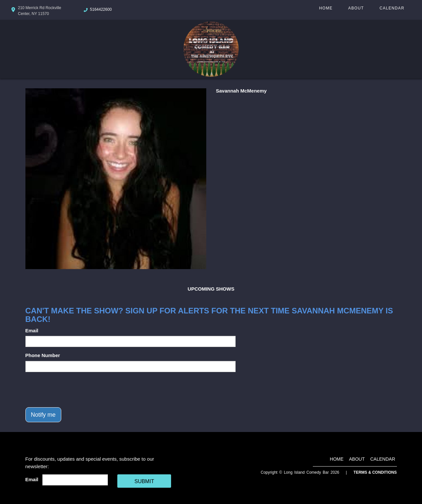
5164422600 (101, 9)
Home (326, 8)
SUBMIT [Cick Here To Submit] (144, 481)
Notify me (43, 415)
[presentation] (75, 390)
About (356, 8)
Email (32, 331)
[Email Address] (75, 480)
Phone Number (43, 355)
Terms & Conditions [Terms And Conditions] (375, 472)
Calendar (392, 8)
